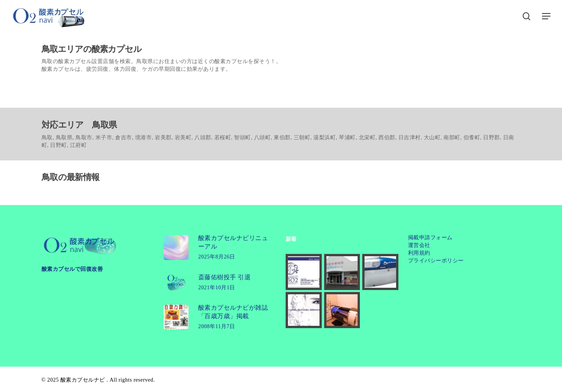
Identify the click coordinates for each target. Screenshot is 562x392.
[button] (547, 16)
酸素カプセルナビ (83, 380)
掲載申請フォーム (430, 238)
